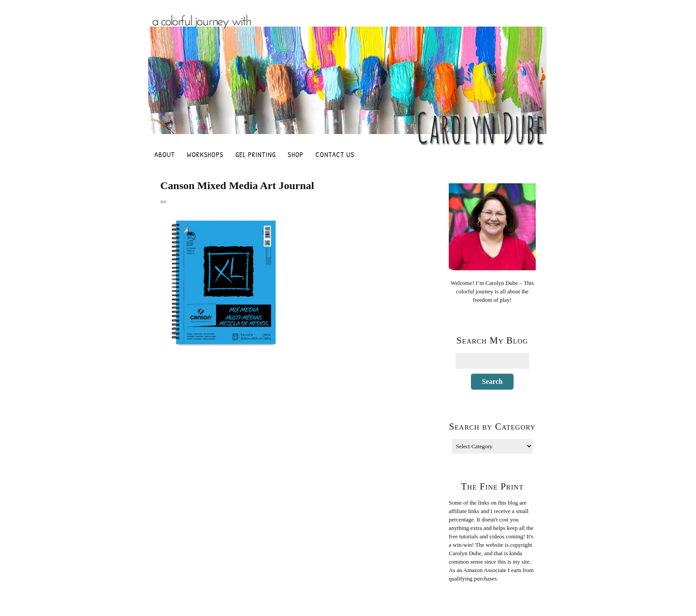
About (165, 154)
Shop (295, 154)
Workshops (205, 154)
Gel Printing (255, 154)
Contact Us (335, 154)
